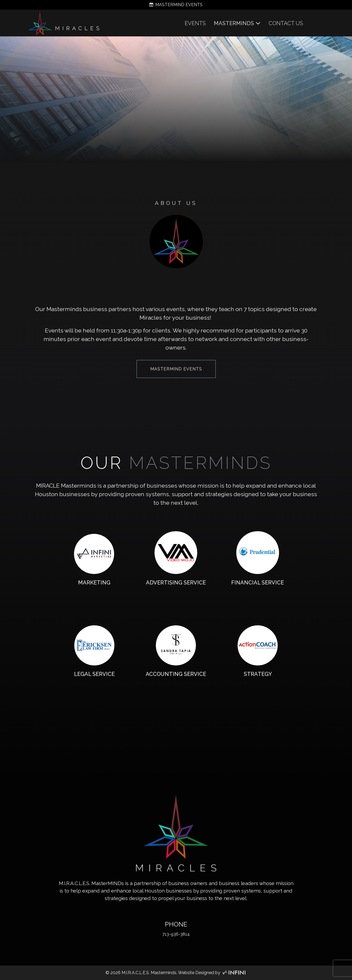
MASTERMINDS (234, 23)
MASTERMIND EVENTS (176, 5)
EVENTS (195, 23)
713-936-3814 (176, 934)
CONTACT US (286, 23)
